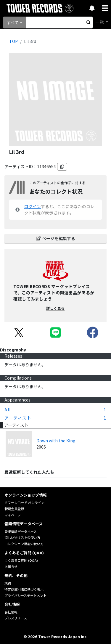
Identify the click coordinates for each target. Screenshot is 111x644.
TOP (13, 41)
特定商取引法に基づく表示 (24, 589)
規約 (8, 583)
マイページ (13, 515)
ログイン (33, 206)
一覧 (100, 22)
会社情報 (11, 612)
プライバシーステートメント (25, 595)
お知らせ (11, 566)
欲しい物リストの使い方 (22, 537)
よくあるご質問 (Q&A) (21, 560)
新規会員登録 (14, 509)
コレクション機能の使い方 (24, 544)
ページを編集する (56, 238)
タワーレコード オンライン (24, 502)
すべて (13, 23)
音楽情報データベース (21, 531)
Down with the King (56, 441)
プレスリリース (16, 618)
